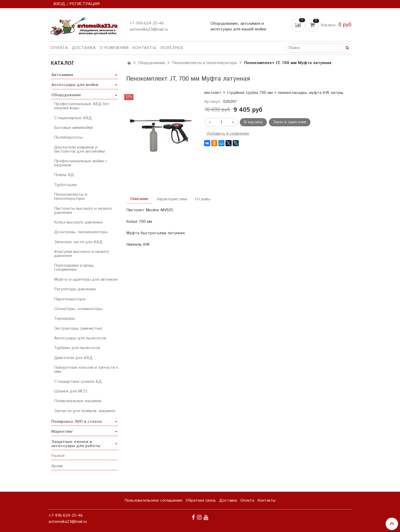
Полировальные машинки (78, 401)
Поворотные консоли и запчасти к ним (86, 370)
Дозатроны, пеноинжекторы (81, 232)
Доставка (84, 48)
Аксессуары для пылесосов (80, 338)
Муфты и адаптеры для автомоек (86, 280)
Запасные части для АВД (78, 242)
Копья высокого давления (78, 222)
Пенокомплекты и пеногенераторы (205, 63)
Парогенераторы (70, 299)
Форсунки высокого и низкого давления (82, 254)
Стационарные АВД (73, 118)
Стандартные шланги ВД (78, 382)
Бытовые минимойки (73, 128)
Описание (139, 199)
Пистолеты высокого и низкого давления (83, 211)
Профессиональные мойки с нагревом (81, 163)
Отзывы (203, 199)
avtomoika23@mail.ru (149, 29)
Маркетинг (62, 432)
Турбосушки (65, 185)
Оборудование (152, 63)
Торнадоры (65, 319)
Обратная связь (201, 500)
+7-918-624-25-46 (147, 23)
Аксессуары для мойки (75, 85)
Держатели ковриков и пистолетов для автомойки (79, 149)
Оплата (59, 48)
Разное (58, 456)
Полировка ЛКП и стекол (77, 422)
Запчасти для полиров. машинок (85, 411)
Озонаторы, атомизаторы (78, 309)
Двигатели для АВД (73, 358)
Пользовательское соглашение (153, 500)
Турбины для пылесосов (77, 348)
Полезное (172, 48)
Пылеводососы (68, 137)
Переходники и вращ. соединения (74, 268)
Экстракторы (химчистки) (78, 329)
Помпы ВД (64, 175)
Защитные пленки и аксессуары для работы (76, 444)
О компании (114, 48)
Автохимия (62, 75)
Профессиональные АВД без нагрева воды (82, 106)
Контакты (144, 48)
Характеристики (172, 199)
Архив (57, 466)
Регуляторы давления (75, 289)
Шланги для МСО (71, 391)
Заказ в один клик (290, 122)
